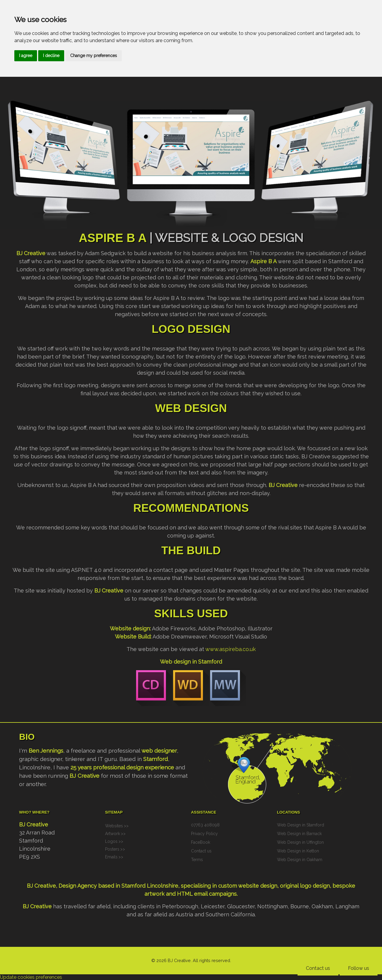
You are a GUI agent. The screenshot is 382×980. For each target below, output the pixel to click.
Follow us (359, 968)
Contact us (318, 968)
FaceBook (201, 842)
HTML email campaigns (207, 894)
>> (126, 826)
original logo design (305, 886)
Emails (111, 857)
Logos (111, 841)
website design (258, 886)
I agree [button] (26, 56)
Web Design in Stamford (301, 825)
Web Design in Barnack (299, 834)
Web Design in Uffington (300, 842)
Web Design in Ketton (298, 851)
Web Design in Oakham (300, 860)
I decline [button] (51, 56)
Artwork (113, 834)
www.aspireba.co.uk (231, 649)
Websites (114, 826)
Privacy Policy (204, 834)
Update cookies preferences (31, 977)
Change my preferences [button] (94, 56)
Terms (197, 860)
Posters (112, 849)
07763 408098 (205, 825)
